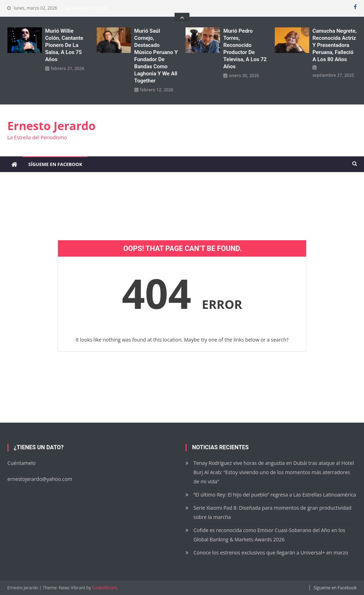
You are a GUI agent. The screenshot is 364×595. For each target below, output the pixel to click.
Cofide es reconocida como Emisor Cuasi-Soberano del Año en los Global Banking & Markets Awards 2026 (269, 535)
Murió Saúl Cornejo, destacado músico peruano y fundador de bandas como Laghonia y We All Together (156, 56)
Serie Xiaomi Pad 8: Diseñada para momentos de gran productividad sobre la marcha (272, 512)
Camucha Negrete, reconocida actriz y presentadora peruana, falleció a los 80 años (334, 45)
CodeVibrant (105, 588)
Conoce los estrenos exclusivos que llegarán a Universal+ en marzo (271, 553)
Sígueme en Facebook (86, 8)
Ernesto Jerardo (51, 126)
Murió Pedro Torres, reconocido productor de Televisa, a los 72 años (245, 49)
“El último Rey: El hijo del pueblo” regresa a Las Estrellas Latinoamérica (275, 495)
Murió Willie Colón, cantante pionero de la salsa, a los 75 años (64, 45)
